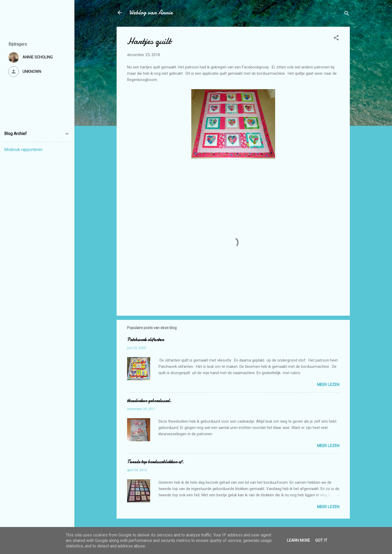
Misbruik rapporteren (23, 150)
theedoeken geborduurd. (149, 401)
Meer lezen (328, 385)
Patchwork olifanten (145, 340)
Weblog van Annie (151, 12)
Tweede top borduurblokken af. (155, 462)
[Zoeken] (347, 14)
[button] (336, 39)
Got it (321, 540)
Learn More (298, 540)
